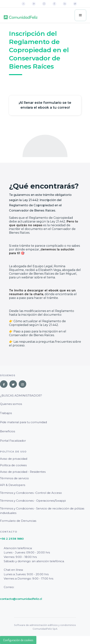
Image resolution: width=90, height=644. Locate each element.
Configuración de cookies (18, 640)
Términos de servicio (14, 478)
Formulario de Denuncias (18, 521)
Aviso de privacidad (14, 459)
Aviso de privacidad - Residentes (23, 472)
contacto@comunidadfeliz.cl (21, 599)
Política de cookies (13, 465)
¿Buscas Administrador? (21, 396)
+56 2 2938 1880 (12, 539)
